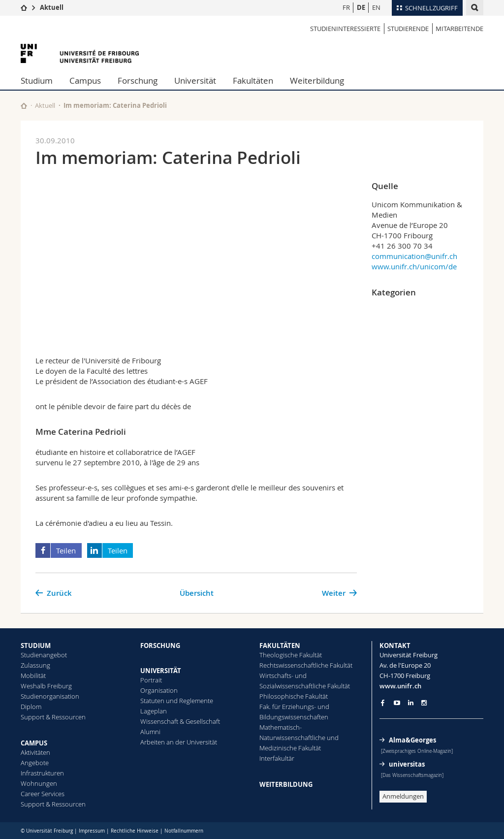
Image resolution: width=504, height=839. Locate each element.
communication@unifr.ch (414, 256)
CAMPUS (34, 743)
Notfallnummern (184, 831)
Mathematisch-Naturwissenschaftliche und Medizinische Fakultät (299, 738)
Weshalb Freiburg (46, 686)
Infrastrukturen (42, 773)
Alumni (150, 732)
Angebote (35, 763)
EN (376, 7)
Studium (37, 81)
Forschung (138, 81)
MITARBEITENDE (459, 29)
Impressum (92, 831)
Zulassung (35, 665)
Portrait (151, 680)
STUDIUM (36, 645)
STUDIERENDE (408, 29)
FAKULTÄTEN (280, 645)
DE (361, 7)
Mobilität (33, 676)
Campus (85, 81)
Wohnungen (39, 783)
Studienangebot (44, 655)
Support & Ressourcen (53, 717)
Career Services (43, 794)
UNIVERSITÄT (161, 671)
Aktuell (52, 7)
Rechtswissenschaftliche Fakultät (306, 665)
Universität (195, 81)
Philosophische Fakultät (294, 696)
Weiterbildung (317, 81)
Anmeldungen (403, 796)
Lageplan (154, 711)
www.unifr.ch (400, 686)
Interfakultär (277, 758)
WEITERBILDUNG (286, 784)
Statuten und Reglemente (177, 701)
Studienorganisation (50, 696)
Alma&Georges (412, 740)
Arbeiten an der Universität (179, 742)
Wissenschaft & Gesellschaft (180, 721)
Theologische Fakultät (291, 655)
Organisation (159, 690)
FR (346, 7)
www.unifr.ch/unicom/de (414, 266)
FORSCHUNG (160, 645)
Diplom (31, 707)
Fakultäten (253, 81)
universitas (407, 764)
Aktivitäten (35, 752)
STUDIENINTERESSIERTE (345, 29)
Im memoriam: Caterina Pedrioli (115, 105)
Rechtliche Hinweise (135, 831)
